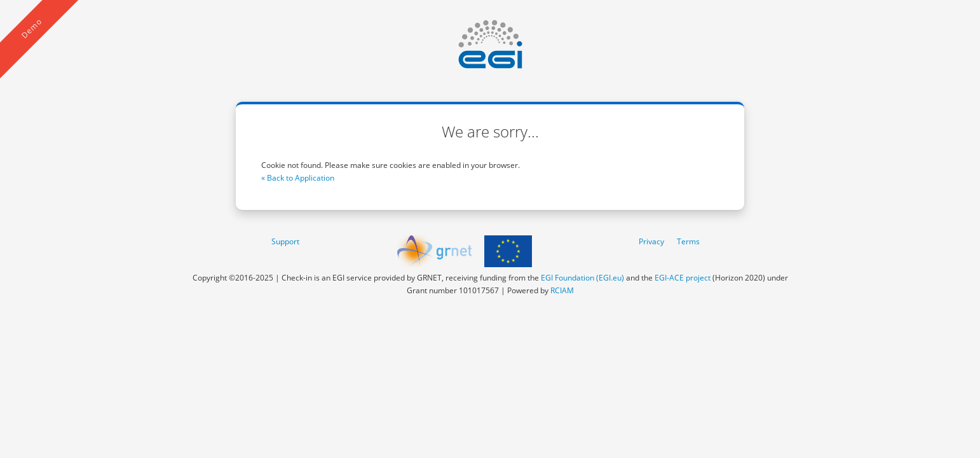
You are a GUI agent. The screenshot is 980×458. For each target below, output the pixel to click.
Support (285, 241)
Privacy (651, 241)
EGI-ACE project (683, 278)
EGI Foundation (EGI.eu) (582, 278)
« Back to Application (298, 178)
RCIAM (562, 290)
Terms (688, 241)
